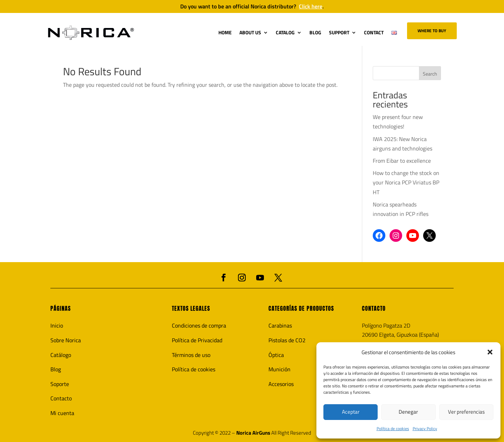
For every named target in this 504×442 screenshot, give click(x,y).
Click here (311, 6)
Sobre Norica (66, 340)
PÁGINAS (61, 308)
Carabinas (280, 325)
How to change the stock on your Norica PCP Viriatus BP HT (406, 182)
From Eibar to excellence (402, 161)
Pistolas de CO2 (287, 340)
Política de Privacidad (197, 340)
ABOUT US (250, 32)
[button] (490, 352)
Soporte (60, 384)
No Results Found (102, 73)
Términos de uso (191, 355)
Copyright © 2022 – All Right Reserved (252, 433)
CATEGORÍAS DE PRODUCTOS (301, 308)
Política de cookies (393, 429)
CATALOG (285, 32)
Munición (279, 369)
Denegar (408, 412)
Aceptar (351, 412)
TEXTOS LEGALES (191, 308)
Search (430, 74)
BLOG (315, 32)
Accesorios (281, 384)
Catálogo (61, 355)
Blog (56, 369)
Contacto (61, 398)
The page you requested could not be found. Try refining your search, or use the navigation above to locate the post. (200, 85)
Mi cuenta (62, 413)
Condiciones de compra (199, 325)
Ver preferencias (466, 412)
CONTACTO (374, 308)
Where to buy (432, 31)
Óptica (276, 355)
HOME (225, 32)
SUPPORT (339, 32)
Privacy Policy (425, 429)
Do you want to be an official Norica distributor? (252, 6)
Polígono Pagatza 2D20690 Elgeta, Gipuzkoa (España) (400, 330)
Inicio (57, 325)
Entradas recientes (390, 101)
